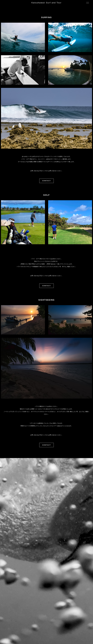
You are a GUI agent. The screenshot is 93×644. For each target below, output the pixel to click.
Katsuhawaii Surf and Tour (46, 3)
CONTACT (46, 181)
